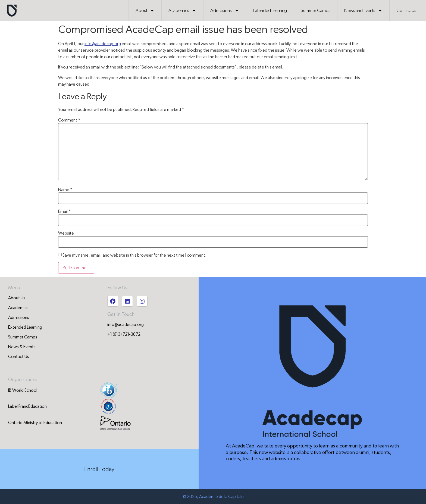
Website (66, 233)
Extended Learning (270, 10)
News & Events (22, 347)
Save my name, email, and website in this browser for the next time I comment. (134, 255)
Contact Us (406, 10)
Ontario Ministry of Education (35, 423)
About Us (17, 298)
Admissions (225, 10)
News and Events (363, 10)
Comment (69, 120)
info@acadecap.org (103, 44)
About (145, 10)
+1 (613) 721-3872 (124, 334)
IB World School (23, 390)
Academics (182, 10)
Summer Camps (316, 10)
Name (65, 190)
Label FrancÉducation (27, 406)
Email (65, 211)
